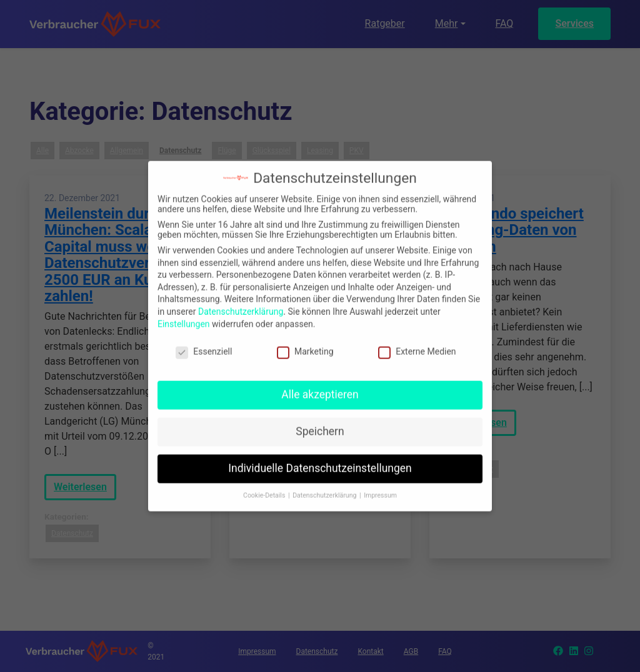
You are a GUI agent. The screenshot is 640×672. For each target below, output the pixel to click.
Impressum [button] (380, 487)
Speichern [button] (320, 423)
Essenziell (204, 343)
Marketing (305, 343)
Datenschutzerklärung (241, 303)
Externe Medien (417, 343)
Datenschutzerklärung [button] (325, 487)
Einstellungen (184, 315)
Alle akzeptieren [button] (320, 386)
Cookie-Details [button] (265, 487)
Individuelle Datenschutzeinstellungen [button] (320, 460)
